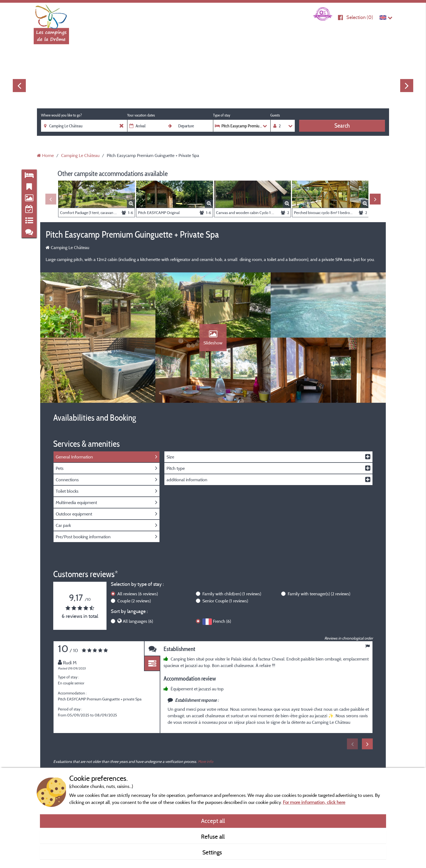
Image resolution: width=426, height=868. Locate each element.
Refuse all (213, 836)
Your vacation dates (141, 115)
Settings (213, 852)
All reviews (138, 594)
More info (206, 761)
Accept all (213, 821)
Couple (134, 601)
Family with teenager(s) (319, 594)
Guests (275, 115)
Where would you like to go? (61, 115)
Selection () (360, 17)
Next (407, 86)
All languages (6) (138, 621)
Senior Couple (225, 601)
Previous (19, 86)
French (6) (222, 621)
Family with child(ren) (232, 594)
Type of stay (222, 115)
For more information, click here (314, 802)
